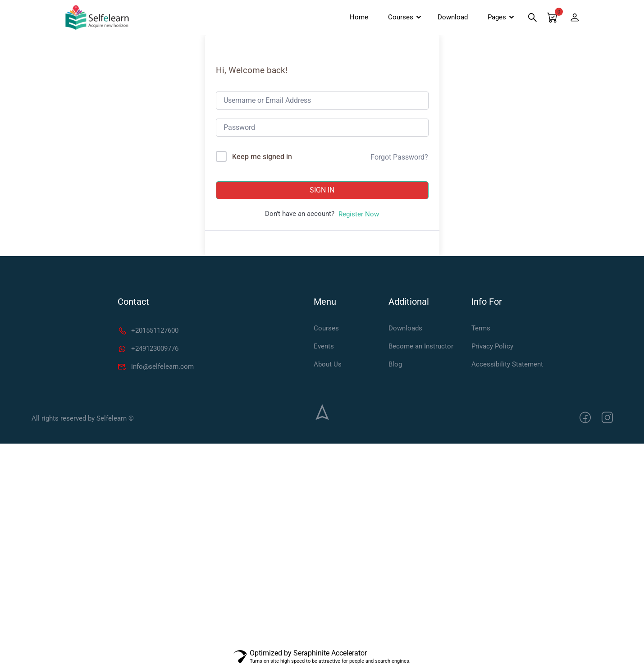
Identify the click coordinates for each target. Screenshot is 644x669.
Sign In (322, 192)
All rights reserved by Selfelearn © (83, 420)
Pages (494, 18)
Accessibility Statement (507, 366)
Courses (397, 18)
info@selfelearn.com (156, 368)
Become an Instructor (421, 348)
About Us (328, 366)
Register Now (359, 216)
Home (356, 18)
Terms (481, 330)
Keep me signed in (262, 158)
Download (450, 18)
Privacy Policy (492, 348)
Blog (395, 366)
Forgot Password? (399, 158)
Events (324, 348)
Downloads (405, 330)
